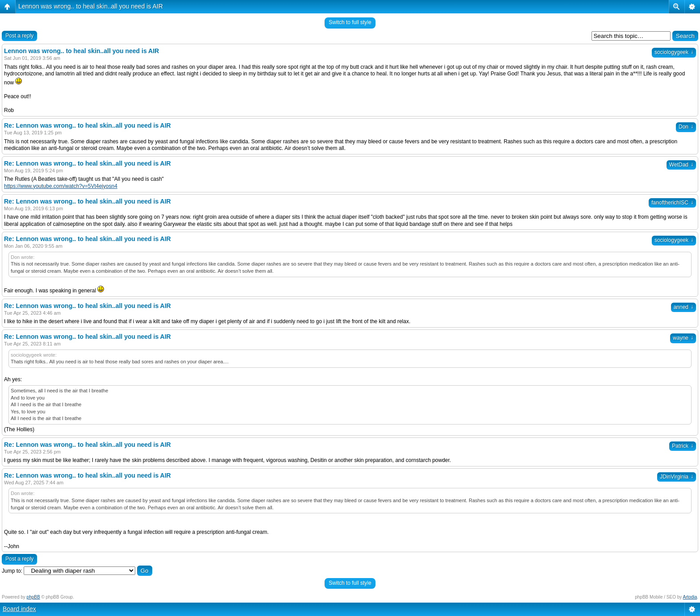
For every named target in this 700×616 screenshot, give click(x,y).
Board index (19, 609)
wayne (683, 338)
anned (683, 307)
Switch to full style (350, 22)
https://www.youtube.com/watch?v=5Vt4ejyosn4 (61, 186)
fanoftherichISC (672, 203)
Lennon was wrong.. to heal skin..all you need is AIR (91, 6)
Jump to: (12, 571)
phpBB (33, 597)
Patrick (683, 446)
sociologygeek (674, 52)
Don (686, 127)
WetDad (681, 165)
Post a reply (19, 36)
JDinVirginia (677, 477)
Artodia (690, 597)
